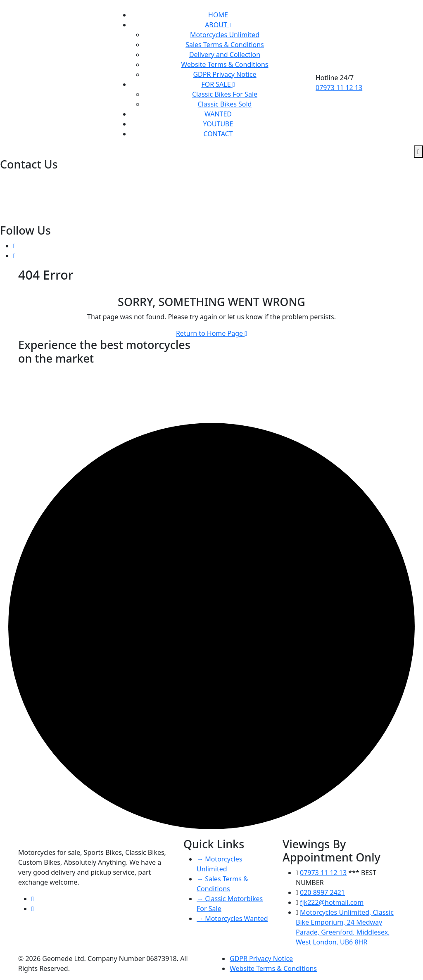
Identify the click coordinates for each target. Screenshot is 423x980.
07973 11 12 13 (339, 88)
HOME (218, 15)
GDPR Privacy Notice (225, 74)
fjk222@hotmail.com (33, 199)
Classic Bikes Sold (225, 104)
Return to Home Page (211, 333)
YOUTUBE (218, 124)
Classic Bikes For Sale (225, 94)
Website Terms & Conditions (225, 64)
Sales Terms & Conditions (225, 45)
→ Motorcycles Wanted (232, 918)
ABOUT (218, 25)
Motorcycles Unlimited (225, 35)
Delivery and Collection (225, 55)
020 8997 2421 (23, 179)
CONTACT (218, 134)
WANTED (218, 114)
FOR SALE (218, 84)
